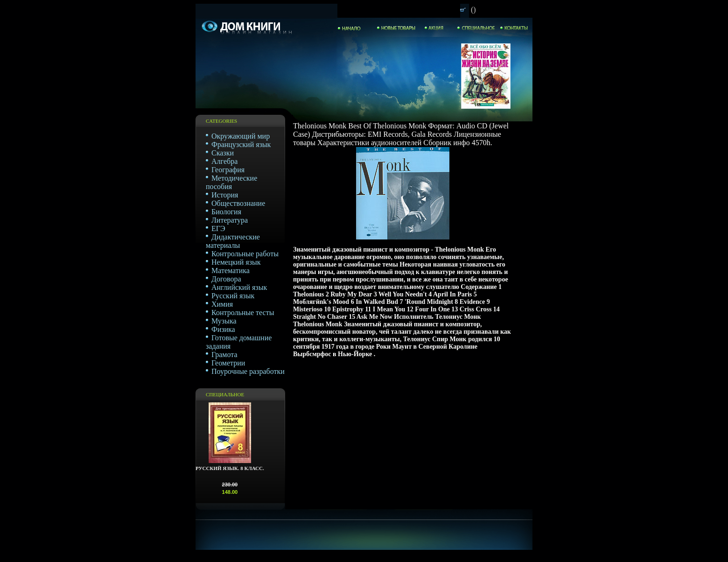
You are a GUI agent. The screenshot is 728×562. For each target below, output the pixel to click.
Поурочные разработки (248, 371)
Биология (226, 212)
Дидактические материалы (233, 241)
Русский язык (233, 296)
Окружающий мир (241, 136)
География (228, 170)
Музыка (224, 321)
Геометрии (228, 363)
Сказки (223, 153)
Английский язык (239, 287)
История (225, 195)
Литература (230, 220)
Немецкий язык (236, 262)
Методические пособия (231, 182)
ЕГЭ (218, 228)
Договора (226, 279)
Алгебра (224, 161)
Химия (222, 304)
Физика (223, 329)
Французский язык (241, 144)
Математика (231, 270)
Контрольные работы (245, 254)
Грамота (224, 355)
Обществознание (238, 203)
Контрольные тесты (243, 313)
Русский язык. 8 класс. (230, 468)
